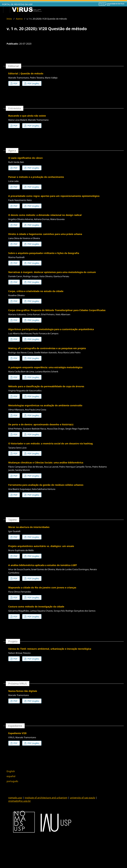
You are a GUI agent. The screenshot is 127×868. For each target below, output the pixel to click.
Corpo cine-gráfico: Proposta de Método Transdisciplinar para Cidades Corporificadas (57, 310)
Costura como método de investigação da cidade (36, 607)
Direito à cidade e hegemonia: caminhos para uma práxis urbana (45, 234)
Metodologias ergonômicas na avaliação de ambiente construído (45, 405)
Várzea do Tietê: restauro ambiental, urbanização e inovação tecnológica (50, 649)
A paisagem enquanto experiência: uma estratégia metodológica (45, 367)
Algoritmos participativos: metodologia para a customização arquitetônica (51, 329)
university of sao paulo (83, 798)
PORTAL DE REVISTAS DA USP (17, 4)
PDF (15, 83)
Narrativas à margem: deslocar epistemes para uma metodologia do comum (52, 272)
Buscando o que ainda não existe (27, 116)
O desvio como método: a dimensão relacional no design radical (45, 215)
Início (9, 19)
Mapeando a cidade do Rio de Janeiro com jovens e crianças (42, 587)
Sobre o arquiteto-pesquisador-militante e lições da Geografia (44, 253)
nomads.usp (15, 798)
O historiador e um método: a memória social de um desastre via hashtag (51, 443)
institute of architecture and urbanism (46, 798)
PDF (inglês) (33, 83)
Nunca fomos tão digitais (23, 691)
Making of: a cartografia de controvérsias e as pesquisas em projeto (47, 348)
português (12, 781)
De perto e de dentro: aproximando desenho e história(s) (41, 424)
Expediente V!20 (17, 733)
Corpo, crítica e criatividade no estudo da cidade (36, 291)
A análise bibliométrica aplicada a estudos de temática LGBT (43, 565)
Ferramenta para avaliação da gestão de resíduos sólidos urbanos (46, 485)
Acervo (19, 19)
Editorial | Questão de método (26, 73)
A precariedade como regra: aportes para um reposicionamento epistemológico (54, 196)
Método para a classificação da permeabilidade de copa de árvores (46, 386)
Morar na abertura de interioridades (29, 527)
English (11, 771)
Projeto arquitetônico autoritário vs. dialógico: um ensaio (41, 546)
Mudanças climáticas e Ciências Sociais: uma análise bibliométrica (46, 462)
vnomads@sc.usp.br (20, 801)
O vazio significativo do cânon (25, 158)
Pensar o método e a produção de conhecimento (36, 177)
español (11, 776)
